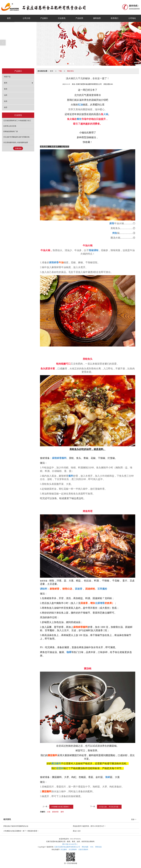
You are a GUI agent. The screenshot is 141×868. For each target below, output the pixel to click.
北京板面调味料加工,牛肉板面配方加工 (17, 121)
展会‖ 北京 (77, 831)
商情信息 (98, 847)
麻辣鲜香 (55, 812)
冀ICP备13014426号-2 (70, 844)
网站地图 (85, 847)
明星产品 (7, 77)
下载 (60, 71)
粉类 (6, 101)
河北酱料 (64, 850)
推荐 (6, 107)
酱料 (62, 812)
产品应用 (79, 18)
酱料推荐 (97, 18)
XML (92, 847)
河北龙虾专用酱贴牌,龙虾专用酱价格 (16, 137)
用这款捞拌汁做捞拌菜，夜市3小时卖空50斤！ (89, 826)
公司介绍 (26, 18)
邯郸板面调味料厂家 (11, 132)
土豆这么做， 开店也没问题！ (109, 807)
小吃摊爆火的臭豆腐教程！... (61, 807)
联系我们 (115, 18)
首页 (9, 18)
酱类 (6, 83)
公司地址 (132, 18)
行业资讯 (62, 18)
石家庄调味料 (83, 850)
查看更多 (18, 149)
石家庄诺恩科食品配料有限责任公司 (67, 847)
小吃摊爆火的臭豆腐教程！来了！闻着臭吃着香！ (21, 831)
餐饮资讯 (70, 71)
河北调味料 (73, 850)
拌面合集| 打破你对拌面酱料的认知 (16, 826)
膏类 (6, 89)
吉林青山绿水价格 (10, 126)
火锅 (49, 812)
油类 (6, 95)
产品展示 (44, 18)
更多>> (134, 819)
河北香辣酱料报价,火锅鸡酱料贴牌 (16, 142)
